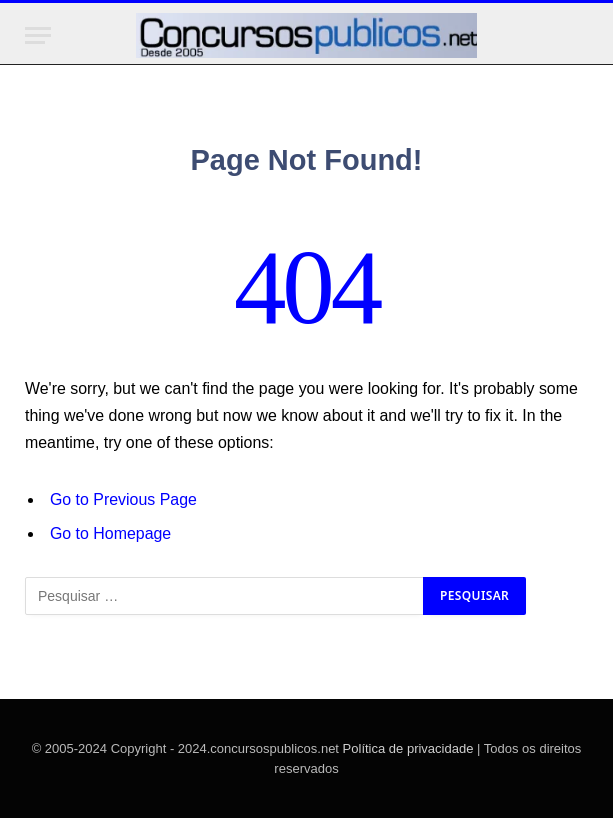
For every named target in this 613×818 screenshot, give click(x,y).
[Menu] (38, 35)
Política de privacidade (408, 748)
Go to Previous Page (123, 499)
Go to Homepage (110, 533)
